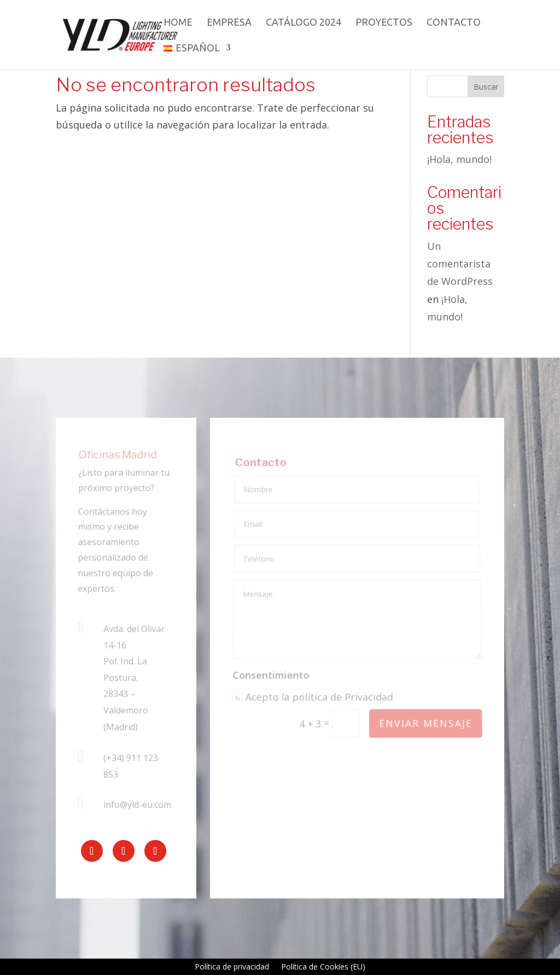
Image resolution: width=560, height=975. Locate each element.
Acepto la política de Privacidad (313, 698)
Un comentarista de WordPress (460, 264)
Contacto (454, 23)
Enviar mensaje (425, 723)
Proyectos (384, 23)
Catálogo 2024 (304, 23)
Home (178, 23)
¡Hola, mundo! (459, 159)
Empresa (229, 23)
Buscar (486, 87)
